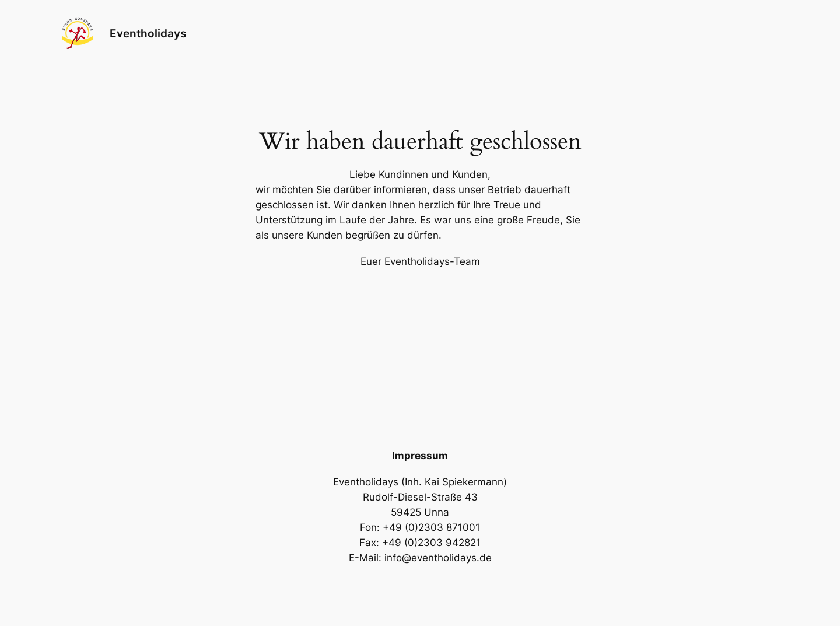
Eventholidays (148, 33)
